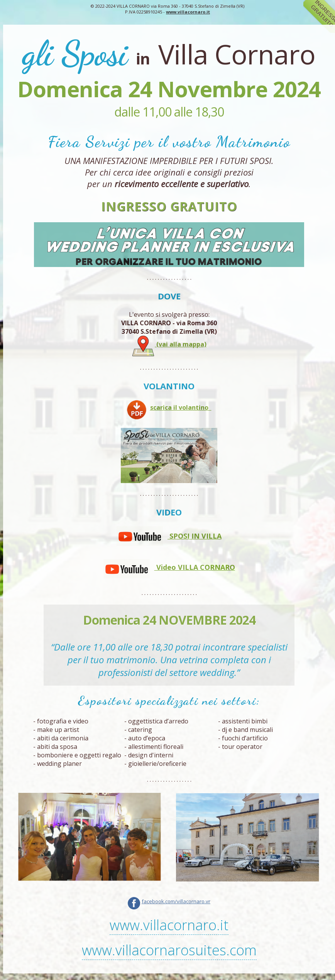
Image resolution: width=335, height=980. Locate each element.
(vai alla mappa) (169, 344)
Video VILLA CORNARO (169, 567)
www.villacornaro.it (188, 12)
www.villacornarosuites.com (169, 950)
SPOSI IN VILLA (169, 536)
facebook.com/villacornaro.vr (176, 901)
